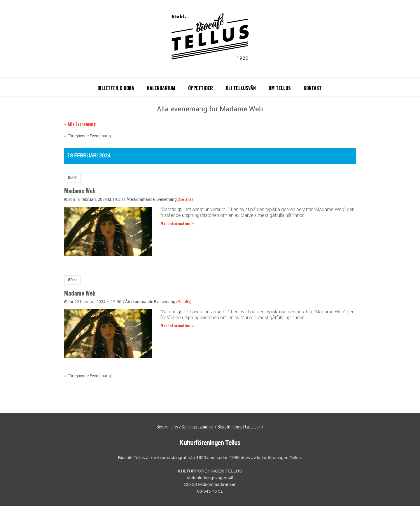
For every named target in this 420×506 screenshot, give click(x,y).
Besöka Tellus (167, 426)
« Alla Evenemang (80, 124)
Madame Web (80, 191)
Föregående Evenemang (87, 136)
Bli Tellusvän (241, 88)
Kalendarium (161, 88)
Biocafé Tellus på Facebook (239, 426)
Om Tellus (280, 88)
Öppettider (201, 88)
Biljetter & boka (116, 88)
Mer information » (177, 223)
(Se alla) (185, 199)
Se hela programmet (198, 426)
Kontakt (313, 88)
